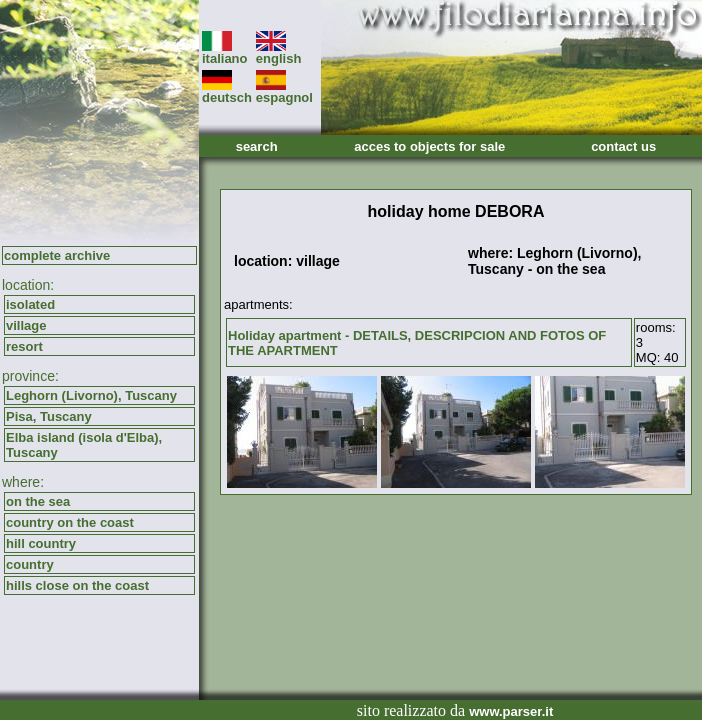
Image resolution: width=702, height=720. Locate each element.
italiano (225, 52)
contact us (623, 146)
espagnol (284, 91)
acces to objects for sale (429, 146)
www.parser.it (511, 711)
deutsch (227, 91)
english (279, 52)
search (257, 146)
